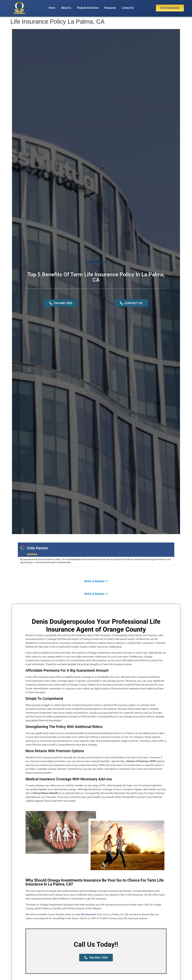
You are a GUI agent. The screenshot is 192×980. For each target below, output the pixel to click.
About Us (66, 8)
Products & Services (88, 8)
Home (52, 8)
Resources (110, 8)
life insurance (89, 915)
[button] (16, 554)
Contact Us (128, 8)
